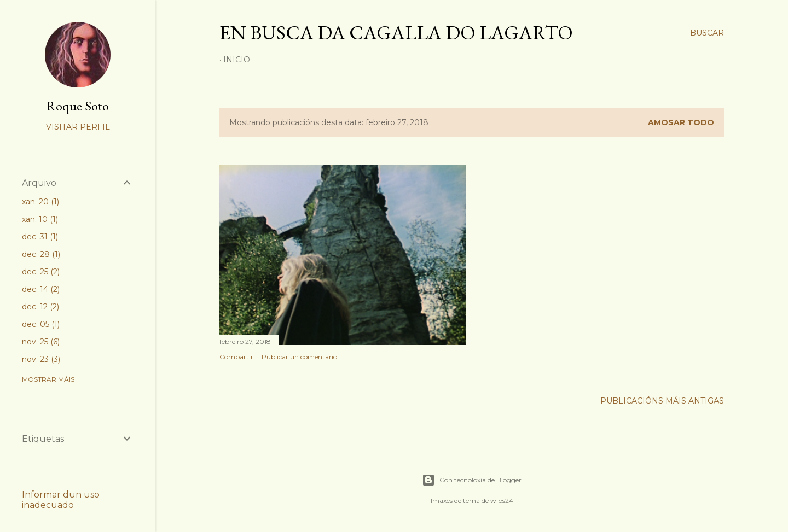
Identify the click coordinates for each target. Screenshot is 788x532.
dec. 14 (41, 289)
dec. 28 (41, 254)
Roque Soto (78, 106)
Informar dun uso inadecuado (61, 500)
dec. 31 (40, 237)
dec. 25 (41, 272)
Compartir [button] (236, 357)
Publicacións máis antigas (662, 401)
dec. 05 (41, 324)
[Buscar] (707, 33)
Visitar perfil (78, 127)
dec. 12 (40, 307)
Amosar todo (681, 122)
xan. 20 (40, 202)
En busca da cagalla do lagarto (396, 33)
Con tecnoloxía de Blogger (472, 480)
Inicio (237, 60)
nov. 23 (41, 359)
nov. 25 (41, 342)
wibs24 (502, 501)
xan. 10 (40, 219)
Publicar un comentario (299, 357)
